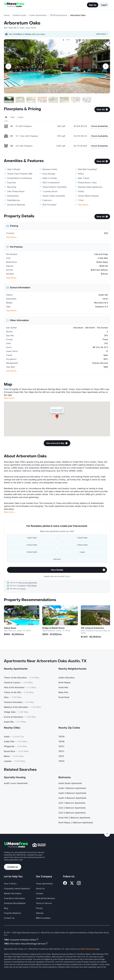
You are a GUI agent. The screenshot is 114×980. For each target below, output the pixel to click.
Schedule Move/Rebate (15, 903)
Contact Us (9, 918)
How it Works (10, 884)
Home (7, 15)
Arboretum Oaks (22, 23)
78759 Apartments (58, 15)
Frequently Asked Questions (17, 888)
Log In (104, 5)
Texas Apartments (44, 884)
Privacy (39, 908)
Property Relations (12, 913)
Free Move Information (14, 898)
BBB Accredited (43, 918)
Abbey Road (10, 628)
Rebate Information (13, 893)
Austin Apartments (38, 15)
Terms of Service (44, 903)
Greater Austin (19, 15)
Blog (6, 908)
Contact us (13, 867)
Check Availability (99, 126)
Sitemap (40, 913)
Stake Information (87, 949)
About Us (40, 888)
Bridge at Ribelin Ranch (53, 628)
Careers (40, 893)
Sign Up (93, 5)
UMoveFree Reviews (45, 898)
